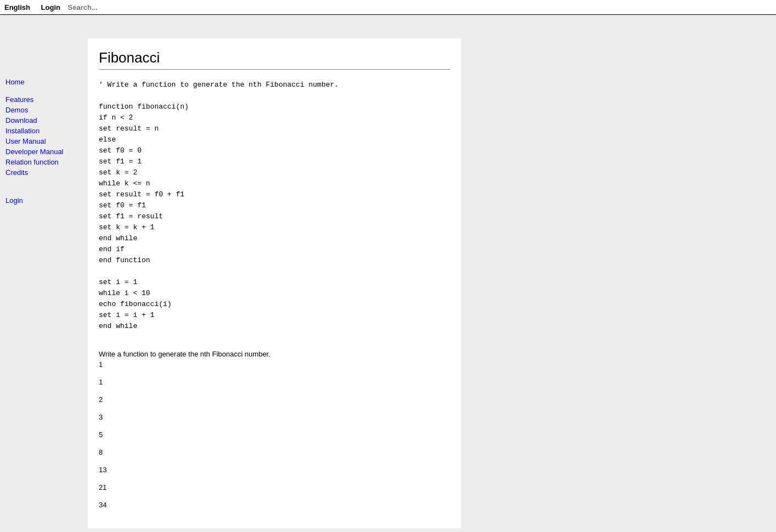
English (17, 7)
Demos (17, 110)
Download (21, 120)
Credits (17, 172)
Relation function (32, 162)
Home (15, 82)
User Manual (26, 141)
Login (14, 200)
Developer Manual (35, 152)
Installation (23, 131)
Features (19, 100)
